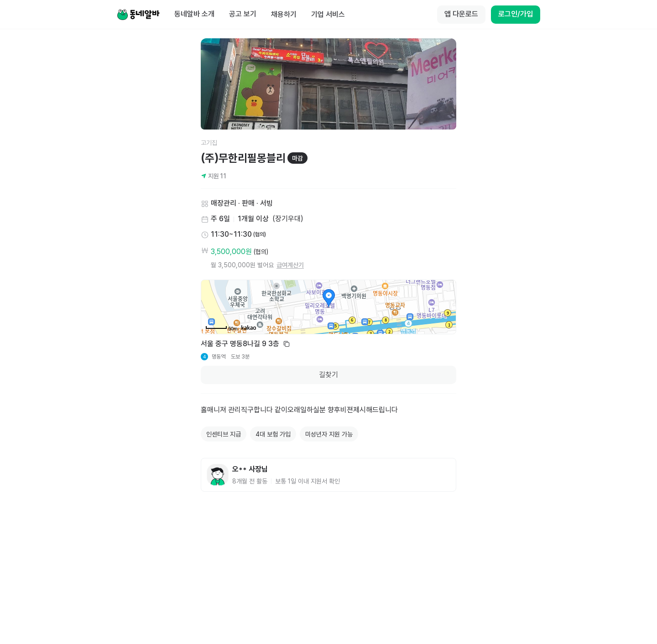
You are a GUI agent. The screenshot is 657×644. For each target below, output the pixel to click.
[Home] (138, 15)
